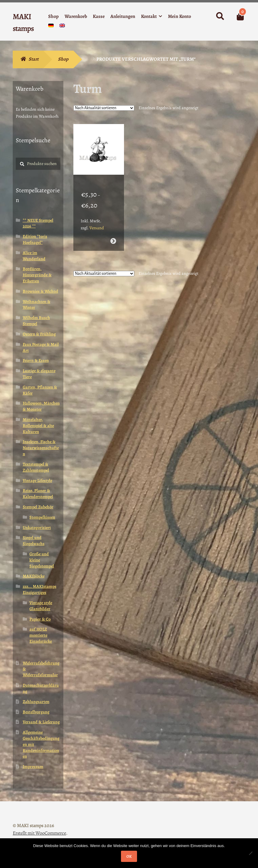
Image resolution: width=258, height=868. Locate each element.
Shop (54, 16)
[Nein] (250, 853)
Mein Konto (179, 16)
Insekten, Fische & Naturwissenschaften (41, 448)
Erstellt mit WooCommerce (39, 833)
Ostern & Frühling (39, 334)
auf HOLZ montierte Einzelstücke (41, 635)
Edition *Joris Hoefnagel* (35, 239)
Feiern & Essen (36, 360)
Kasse (99, 16)
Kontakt (149, 16)
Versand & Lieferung (41, 722)
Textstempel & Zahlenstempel (36, 467)
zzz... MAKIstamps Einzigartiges (40, 589)
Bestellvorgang (36, 712)
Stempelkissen (42, 517)
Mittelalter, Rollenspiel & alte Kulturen (38, 426)
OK (129, 856)
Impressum (33, 767)
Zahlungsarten (36, 702)
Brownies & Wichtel (40, 291)
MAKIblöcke (34, 576)
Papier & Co (40, 619)
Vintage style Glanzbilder (41, 606)
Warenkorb (76, 16)
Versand (97, 220)
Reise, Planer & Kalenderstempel (38, 494)
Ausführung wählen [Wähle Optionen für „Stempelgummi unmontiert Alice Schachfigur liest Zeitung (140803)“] (113, 234)
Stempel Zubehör (38, 507)
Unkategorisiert (37, 528)
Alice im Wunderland (34, 256)
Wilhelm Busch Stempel (36, 321)
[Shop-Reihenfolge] (104, 108)
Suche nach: (220, 16)
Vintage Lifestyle (37, 481)
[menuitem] (51, 27)
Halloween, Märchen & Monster (41, 406)
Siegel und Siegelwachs (34, 541)
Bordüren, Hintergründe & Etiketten (37, 275)
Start (34, 59)
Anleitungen (123, 16)
